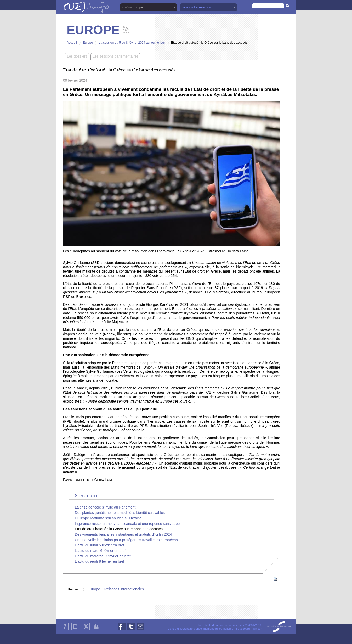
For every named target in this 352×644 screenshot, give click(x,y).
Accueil (72, 43)
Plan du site (75, 630)
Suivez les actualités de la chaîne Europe (126, 30)
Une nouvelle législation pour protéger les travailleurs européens (126, 540)
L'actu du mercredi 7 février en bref (103, 556)
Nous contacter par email (140, 630)
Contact (86, 630)
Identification (96, 630)
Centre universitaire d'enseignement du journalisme (200, 629)
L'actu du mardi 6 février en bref (100, 551)
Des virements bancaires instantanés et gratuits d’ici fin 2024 (123, 535)
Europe (138, 7)
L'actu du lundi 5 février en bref (100, 545)
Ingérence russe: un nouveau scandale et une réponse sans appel (128, 524)
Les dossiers (77, 56)
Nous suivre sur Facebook (122, 630)
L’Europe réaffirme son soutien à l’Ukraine (108, 518)
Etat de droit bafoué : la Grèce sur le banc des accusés (119, 529)
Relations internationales (124, 589)
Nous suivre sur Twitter (131, 630)
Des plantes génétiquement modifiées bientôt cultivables (120, 513)
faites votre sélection (197, 7)
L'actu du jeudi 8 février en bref (100, 561)
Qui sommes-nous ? (65, 630)
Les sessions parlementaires (115, 56)
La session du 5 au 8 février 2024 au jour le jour (132, 43)
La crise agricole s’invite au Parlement (105, 507)
